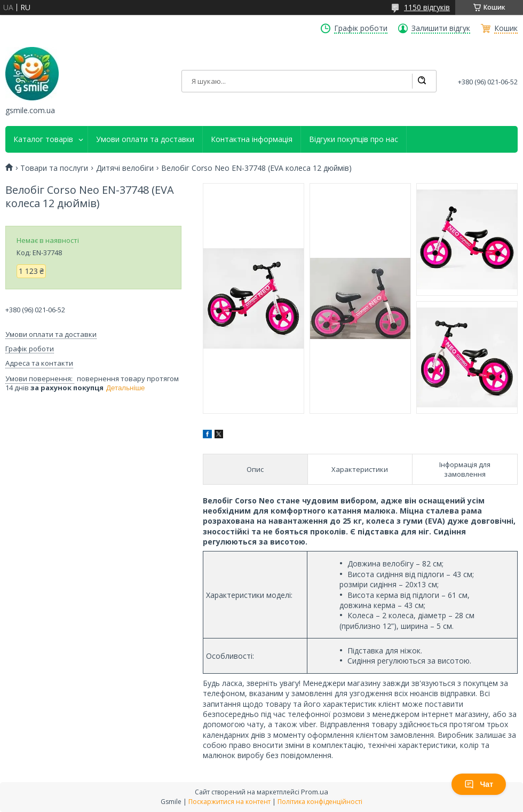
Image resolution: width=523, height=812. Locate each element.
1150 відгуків (427, 7)
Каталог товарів (43, 139)
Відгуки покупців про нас (354, 139)
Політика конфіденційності (320, 802)
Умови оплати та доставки (145, 139)
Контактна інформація (252, 139)
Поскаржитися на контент (229, 802)
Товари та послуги (54, 168)
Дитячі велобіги (125, 168)
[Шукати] (422, 81)
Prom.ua (315, 792)
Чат (479, 784)
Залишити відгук (441, 28)
